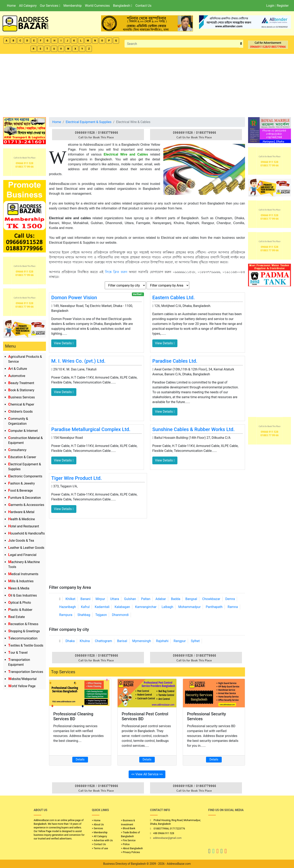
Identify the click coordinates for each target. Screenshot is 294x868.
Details (80, 759)
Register (283, 6)
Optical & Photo (20, 603)
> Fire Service (128, 840)
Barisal (122, 641)
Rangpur (180, 641)
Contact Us (143, 6)
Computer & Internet (23, 431)
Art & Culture (18, 369)
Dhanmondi (120, 615)
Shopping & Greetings (24, 631)
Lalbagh (168, 607)
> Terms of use (100, 848)
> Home (96, 820)
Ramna (233, 607)
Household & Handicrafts (26, 533)
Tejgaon (101, 615)
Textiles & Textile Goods (26, 645)
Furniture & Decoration (24, 498)
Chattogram (104, 641)
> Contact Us (99, 844)
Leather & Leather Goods (26, 548)
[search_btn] (241, 44)
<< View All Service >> (147, 774)
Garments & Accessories (26, 505)
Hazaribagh (68, 607)
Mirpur (100, 599)
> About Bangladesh (132, 848)
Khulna (85, 641)
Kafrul (85, 607)
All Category (28, 6)
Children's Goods (20, 412)
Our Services (50, 6)
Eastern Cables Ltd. (174, 298)
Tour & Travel (18, 653)
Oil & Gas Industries (23, 595)
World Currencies (97, 6)
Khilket (70, 599)
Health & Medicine (22, 519)
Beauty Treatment (21, 383)
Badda (176, 599)
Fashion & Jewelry (21, 483)
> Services (97, 828)
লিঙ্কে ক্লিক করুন (116, 272)
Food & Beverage (21, 491)
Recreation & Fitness (23, 624)
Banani (85, 599)
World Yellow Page (22, 686)
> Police (125, 844)
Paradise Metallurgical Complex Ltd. (91, 429)
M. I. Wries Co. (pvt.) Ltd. (78, 361)
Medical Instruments (23, 574)
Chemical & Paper (21, 404)
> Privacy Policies (131, 852)
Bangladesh (123, 6)
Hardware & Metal (21, 512)
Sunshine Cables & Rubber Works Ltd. (194, 429)
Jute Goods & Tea (21, 541)
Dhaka (70, 641)
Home (11, 6)
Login (270, 6)
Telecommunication (23, 638)
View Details (64, 343)
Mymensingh (142, 641)
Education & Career (22, 457)
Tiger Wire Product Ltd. (77, 478)
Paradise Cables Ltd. (175, 361)
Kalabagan (122, 607)
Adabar (161, 599)
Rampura (66, 615)
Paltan (146, 599)
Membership (73, 6)
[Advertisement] (147, 84)
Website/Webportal (22, 679)
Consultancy (17, 450)
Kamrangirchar (146, 607)
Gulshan (130, 599)
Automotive (17, 376)
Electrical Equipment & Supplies (89, 122)
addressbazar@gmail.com (167, 838)
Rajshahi (162, 641)
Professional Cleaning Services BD (73, 716)
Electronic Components (25, 476)
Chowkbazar (211, 599)
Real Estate (17, 617)
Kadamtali (102, 607)
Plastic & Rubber (20, 610)
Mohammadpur (189, 607)
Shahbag (84, 615)
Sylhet (195, 641)
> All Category (99, 836)
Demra (230, 599)
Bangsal (191, 599)
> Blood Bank (128, 828)
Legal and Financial (22, 555)
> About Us (98, 825)
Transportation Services (26, 672)
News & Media (19, 588)
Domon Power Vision (74, 298)
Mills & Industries (21, 581)
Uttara (114, 599)
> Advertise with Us (102, 840)
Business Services (22, 397)
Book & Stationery (21, 390)
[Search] (182, 44)
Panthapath (214, 607)
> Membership (100, 832)
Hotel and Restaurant (24, 526)
